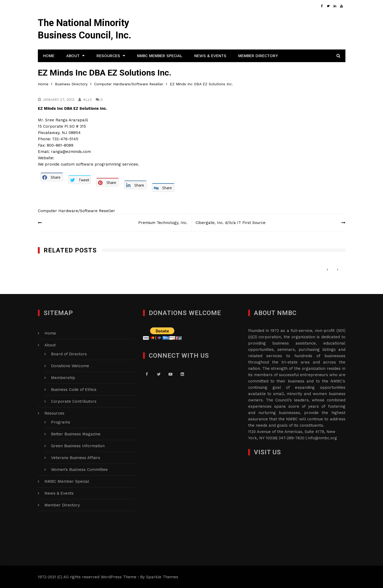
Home (49, 56)
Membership (63, 378)
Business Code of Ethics (74, 390)
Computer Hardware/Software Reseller (76, 211)
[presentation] (327, 269)
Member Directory (258, 56)
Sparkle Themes (162, 577)
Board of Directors (69, 354)
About (73, 56)
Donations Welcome (70, 366)
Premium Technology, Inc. (163, 223)
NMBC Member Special (160, 56)
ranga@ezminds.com (71, 152)
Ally (87, 99)
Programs (61, 422)
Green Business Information (78, 446)
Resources (108, 56)
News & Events (210, 56)
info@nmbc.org (322, 438)
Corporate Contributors (74, 401)
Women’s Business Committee (79, 470)
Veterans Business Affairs (76, 458)
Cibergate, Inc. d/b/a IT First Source (231, 223)
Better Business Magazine (76, 434)
